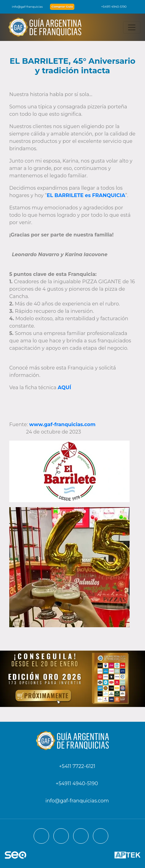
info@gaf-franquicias (24, 7)
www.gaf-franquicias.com (62, 424)
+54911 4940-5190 (111, 7)
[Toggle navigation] (132, 27)
